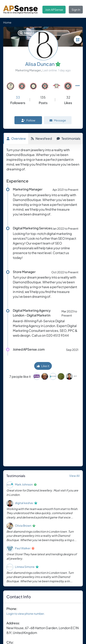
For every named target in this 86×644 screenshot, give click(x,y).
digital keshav (24, 503)
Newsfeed (41, 138)
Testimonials (68, 138)
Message (58, 120)
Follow (28, 120)
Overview (16, 138)
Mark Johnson (24, 484)
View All (74, 476)
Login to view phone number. (26, 614)
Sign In (76, 10)
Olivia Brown (23, 526)
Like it (43, 366)
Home (7, 22)
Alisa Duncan (40, 64)
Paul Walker (23, 548)
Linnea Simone (25, 567)
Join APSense (54, 10)
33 (18, 97)
